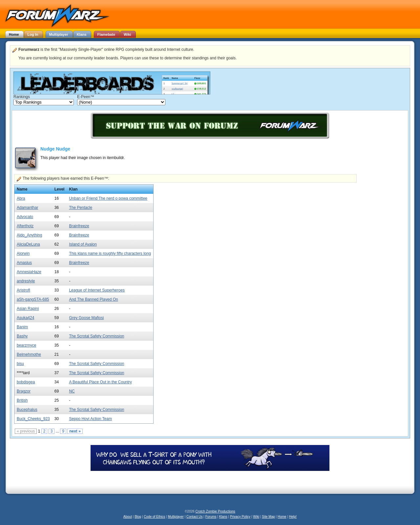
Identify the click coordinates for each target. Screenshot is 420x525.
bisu (20, 364)
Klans (223, 517)
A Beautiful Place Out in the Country (100, 382)
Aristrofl (23, 290)
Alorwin (23, 253)
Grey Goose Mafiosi (86, 318)
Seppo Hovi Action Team (90, 419)
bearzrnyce (26, 345)
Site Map (268, 517)
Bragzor (24, 391)
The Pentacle (81, 208)
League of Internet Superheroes (97, 290)
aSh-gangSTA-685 (33, 299)
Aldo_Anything (29, 235)
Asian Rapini (28, 309)
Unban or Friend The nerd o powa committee (108, 198)
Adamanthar (27, 208)
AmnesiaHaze (29, 272)
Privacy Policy (240, 517)
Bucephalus (27, 410)
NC (72, 391)
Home (282, 517)
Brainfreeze (79, 226)
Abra (21, 198)
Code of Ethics (154, 517)
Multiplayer (176, 517)
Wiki (256, 517)
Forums (211, 517)
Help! (293, 517)
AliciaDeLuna (28, 244)
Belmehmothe (29, 354)
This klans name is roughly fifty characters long (110, 253)
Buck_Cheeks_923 (33, 419)
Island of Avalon (83, 244)
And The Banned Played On (93, 299)
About (128, 517)
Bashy (22, 336)
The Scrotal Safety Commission (96, 336)
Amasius (24, 263)
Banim (22, 327)
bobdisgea (26, 382)
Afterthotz (25, 226)
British (22, 400)
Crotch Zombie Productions (215, 511)
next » (75, 431)
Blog (138, 517)
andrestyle (26, 281)
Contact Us (194, 517)
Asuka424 (25, 318)
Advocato (25, 217)
